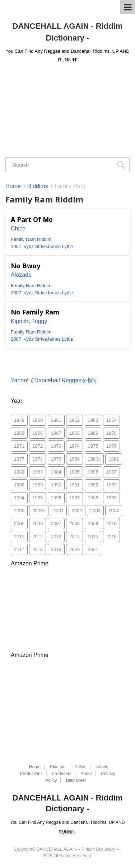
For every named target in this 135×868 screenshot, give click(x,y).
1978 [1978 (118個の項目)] (38, 459)
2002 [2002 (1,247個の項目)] (77, 511)
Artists (80, 767)
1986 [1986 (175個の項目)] (93, 472)
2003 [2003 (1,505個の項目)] (95, 511)
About (86, 774)
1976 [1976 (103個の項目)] (111, 446)
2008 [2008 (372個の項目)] (75, 524)
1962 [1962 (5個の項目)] (75, 420)
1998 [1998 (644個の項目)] (93, 498)
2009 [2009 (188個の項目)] (93, 524)
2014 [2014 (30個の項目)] (75, 536)
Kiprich (20, 321)
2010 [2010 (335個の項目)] (111, 524)
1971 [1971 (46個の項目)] (19, 446)
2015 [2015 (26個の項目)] (93, 536)
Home (35, 767)
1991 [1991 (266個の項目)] (75, 485)
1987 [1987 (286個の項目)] (111, 472)
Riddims (58, 767)
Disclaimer (76, 780)
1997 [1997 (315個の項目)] (75, 498)
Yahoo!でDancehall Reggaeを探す (55, 380)
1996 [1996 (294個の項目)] (56, 498)
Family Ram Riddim (31, 239)
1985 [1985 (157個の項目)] (75, 472)
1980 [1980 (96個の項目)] (75, 459)
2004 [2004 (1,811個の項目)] (114, 511)
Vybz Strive (35, 246)
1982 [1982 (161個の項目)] (19, 472)
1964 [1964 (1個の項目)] (111, 420)
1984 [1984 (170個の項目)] (56, 472)
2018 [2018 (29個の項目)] (38, 549)
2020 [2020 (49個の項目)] (75, 549)
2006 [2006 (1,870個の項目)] (38, 524)
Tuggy (39, 321)
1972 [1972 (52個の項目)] (38, 446)
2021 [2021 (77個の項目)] (93, 549)
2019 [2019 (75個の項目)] (56, 549)
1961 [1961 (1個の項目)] (56, 420)
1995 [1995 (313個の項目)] (38, 498)
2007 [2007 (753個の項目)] (56, 524)
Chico (18, 228)
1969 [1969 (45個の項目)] (93, 433)
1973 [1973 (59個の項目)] (56, 446)
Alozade (21, 275)
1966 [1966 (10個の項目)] (38, 433)
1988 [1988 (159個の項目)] (19, 485)
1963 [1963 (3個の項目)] (93, 420)
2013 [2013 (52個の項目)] (56, 536)
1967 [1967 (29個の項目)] (56, 433)
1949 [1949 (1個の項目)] (19, 420)
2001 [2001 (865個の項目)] (58, 511)
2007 (16, 246)
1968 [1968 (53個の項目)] (75, 433)
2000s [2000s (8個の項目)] (39, 511)
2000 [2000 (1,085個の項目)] (19, 511)
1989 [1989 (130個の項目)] (38, 485)
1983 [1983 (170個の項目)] (38, 472)
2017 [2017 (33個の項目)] (19, 549)
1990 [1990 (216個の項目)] (56, 485)
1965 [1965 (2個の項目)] (19, 433)
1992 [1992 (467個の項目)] (93, 485)
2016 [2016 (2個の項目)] (111, 536)
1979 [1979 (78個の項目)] (56, 459)
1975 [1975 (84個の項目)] (93, 446)
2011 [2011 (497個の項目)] (19, 536)
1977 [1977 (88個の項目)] (19, 459)
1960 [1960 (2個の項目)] (38, 420)
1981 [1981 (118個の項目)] (114, 459)
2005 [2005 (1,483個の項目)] (19, 524)
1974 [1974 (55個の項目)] (75, 446)
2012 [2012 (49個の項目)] (38, 536)
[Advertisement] (67, 107)
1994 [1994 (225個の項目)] (19, 498)
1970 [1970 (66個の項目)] (111, 433)
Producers (62, 774)
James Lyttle (60, 246)
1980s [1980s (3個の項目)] (94, 459)
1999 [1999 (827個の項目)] (111, 498)
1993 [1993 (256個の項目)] (111, 485)
